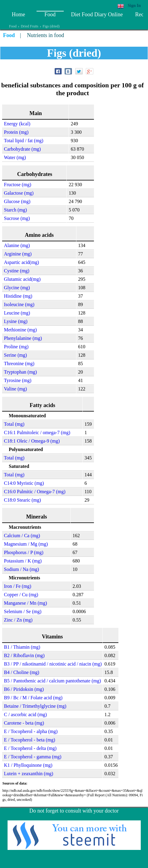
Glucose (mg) (17, 201)
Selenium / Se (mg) (23, 611)
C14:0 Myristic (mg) (24, 483)
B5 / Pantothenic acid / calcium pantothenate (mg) (52, 681)
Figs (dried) (51, 26)
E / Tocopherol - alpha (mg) (31, 731)
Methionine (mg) (20, 330)
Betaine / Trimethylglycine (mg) (35, 706)
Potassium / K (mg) (23, 561)
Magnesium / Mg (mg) (26, 544)
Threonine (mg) (19, 363)
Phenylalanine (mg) (23, 338)
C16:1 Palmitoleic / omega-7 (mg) (37, 432)
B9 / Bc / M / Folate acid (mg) (33, 698)
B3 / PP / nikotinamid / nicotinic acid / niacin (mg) (53, 664)
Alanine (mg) (17, 245)
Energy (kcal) (17, 124)
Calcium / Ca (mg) (22, 536)
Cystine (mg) (17, 271)
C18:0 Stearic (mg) (23, 500)
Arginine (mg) (18, 254)
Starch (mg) (15, 210)
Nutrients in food (45, 35)
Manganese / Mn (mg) (26, 603)
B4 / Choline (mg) (22, 672)
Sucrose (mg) (17, 218)
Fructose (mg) (18, 185)
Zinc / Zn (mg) (18, 620)
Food (50, 14)
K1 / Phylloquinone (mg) (28, 765)
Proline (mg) (16, 347)
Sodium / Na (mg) (21, 569)
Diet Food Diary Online (97, 14)
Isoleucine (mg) (19, 304)
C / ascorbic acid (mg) (25, 714)
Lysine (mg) (16, 321)
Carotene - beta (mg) (24, 723)
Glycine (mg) (17, 288)
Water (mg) (15, 157)
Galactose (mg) (19, 193)
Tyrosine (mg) (18, 380)
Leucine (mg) (17, 313)
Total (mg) (14, 424)
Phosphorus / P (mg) (24, 552)
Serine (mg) (15, 355)
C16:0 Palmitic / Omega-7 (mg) (35, 492)
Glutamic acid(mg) (22, 279)
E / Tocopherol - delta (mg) (30, 748)
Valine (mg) (15, 389)
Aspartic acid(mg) (21, 262)
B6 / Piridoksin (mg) (24, 689)
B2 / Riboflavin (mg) (24, 655)
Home (18, 14)
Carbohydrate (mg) (22, 149)
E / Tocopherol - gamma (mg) (33, 757)
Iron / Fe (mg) (18, 586)
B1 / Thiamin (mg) (22, 647)
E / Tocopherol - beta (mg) (30, 740)
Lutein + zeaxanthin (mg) (29, 774)
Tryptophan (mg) (20, 372)
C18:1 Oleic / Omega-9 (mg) (32, 441)
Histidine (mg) (18, 296)
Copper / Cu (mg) (21, 595)
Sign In (134, 6)
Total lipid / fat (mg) (24, 141)
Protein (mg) (16, 132)
